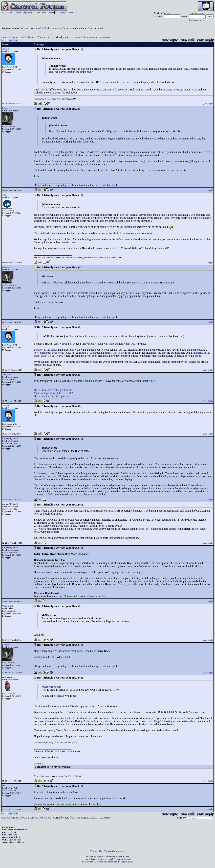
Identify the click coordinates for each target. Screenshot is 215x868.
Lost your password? (197, 13)
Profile (63, 13)
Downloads (72, 13)
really (56, 390)
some (49, 390)
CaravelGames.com (115, 851)
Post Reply (205, 40)
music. (69, 390)
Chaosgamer (8, 606)
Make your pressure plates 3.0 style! (53, 393)
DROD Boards (28, 37)
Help (10, 13)
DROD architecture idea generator (52, 396)
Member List (19, 13)
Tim (4, 195)
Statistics (30, 13)
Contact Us (96, 851)
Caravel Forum (9, 37)
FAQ (4, 13)
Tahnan (5, 49)
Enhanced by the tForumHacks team (98, 862)
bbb (4, 786)
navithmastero (8, 677)
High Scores (41, 13)
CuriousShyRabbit (10, 438)
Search (51, 13)
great (62, 390)
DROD (38, 390)
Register (167, 13)
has (44, 390)
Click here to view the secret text (53, 767)
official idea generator (50, 28)
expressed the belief (46, 350)
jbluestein (6, 108)
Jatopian (6, 374)
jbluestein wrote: (51, 687)
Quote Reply (208, 104)
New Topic (170, 40)
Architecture (44, 37)
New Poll (187, 40)
